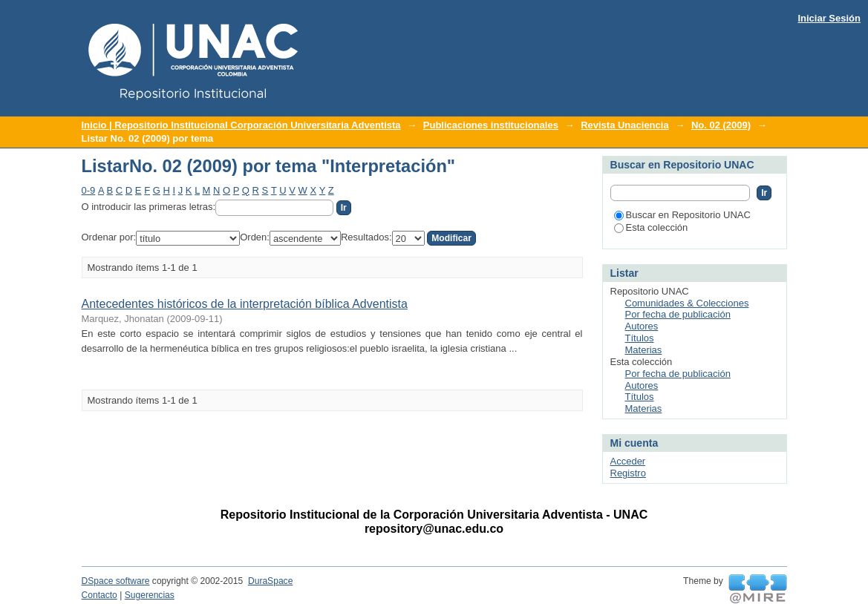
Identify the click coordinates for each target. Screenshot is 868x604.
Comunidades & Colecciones (687, 303)
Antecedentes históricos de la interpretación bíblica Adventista (245, 304)
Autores (642, 326)
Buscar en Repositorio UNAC (682, 215)
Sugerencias (150, 595)
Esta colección (651, 227)
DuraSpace (270, 581)
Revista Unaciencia (625, 125)
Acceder (628, 461)
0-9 (89, 190)
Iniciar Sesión (829, 18)
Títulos (640, 338)
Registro (628, 473)
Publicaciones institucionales (491, 125)
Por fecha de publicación (678, 314)
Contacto (99, 595)
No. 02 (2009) (721, 125)
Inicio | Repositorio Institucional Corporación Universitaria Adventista (241, 125)
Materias (644, 350)
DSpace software (116, 581)
